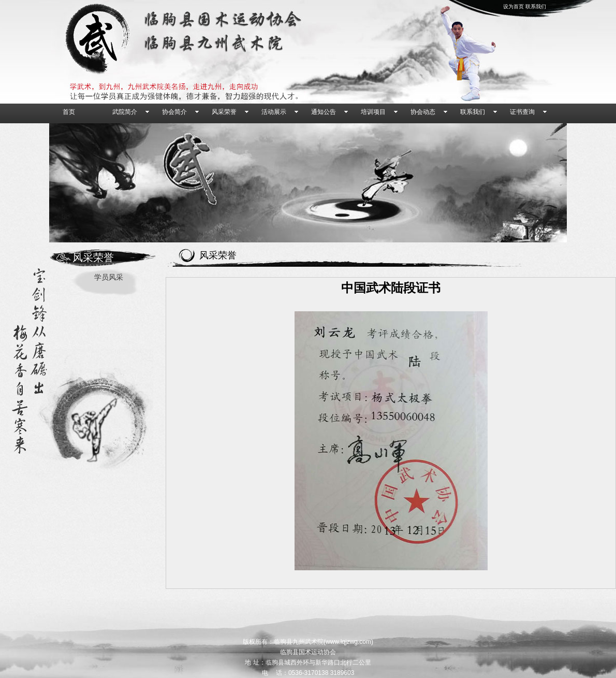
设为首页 (514, 6)
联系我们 (536, 6)
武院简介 (125, 112)
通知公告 (324, 112)
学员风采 (109, 277)
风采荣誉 (224, 112)
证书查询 (522, 112)
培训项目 (373, 112)
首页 (69, 112)
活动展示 (274, 112)
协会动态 (423, 112)
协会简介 (174, 112)
